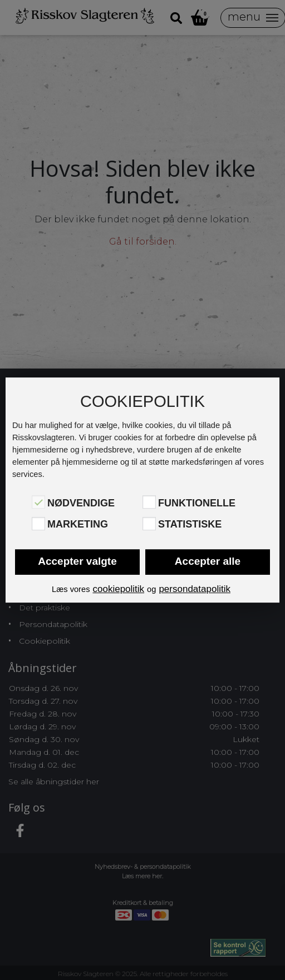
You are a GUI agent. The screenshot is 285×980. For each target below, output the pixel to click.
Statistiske (190, 525)
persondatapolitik (195, 589)
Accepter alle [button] (208, 561)
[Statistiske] (149, 524)
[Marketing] (38, 524)
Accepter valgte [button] (77, 561)
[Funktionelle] (149, 502)
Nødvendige (81, 503)
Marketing (78, 525)
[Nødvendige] (38, 502)
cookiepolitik (118, 589)
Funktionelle (197, 503)
